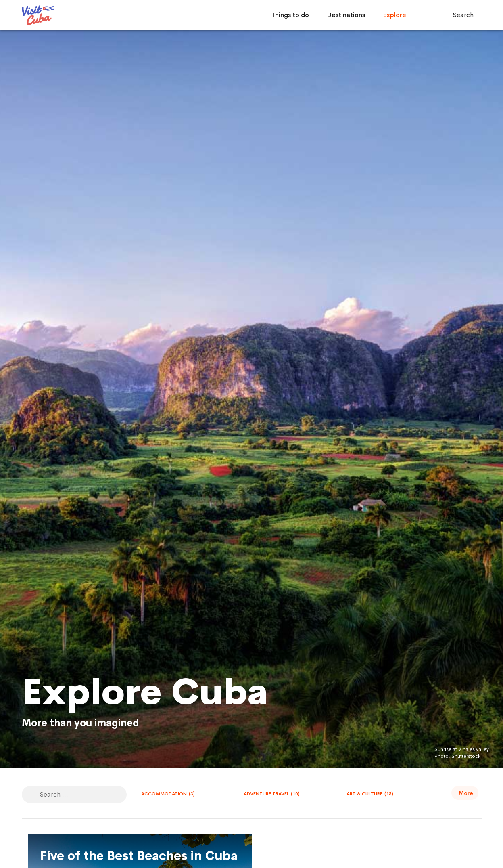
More (466, 793)
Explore (394, 15)
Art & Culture (370, 794)
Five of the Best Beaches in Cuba (139, 856)
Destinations (346, 15)
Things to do (290, 15)
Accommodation (168, 794)
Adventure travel (272, 794)
